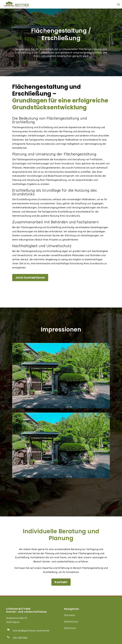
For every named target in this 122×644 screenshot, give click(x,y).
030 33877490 (20, 573)
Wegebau (12, 610)
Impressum (70, 563)
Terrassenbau (14, 617)
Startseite (70, 551)
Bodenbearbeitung (17, 636)
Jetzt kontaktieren (30, 278)
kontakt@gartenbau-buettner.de (31, 566)
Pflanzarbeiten (14, 642)
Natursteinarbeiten (17, 623)
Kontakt (61, 517)
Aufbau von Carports (18, 630)
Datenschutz (71, 557)
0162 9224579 (20, 595)
